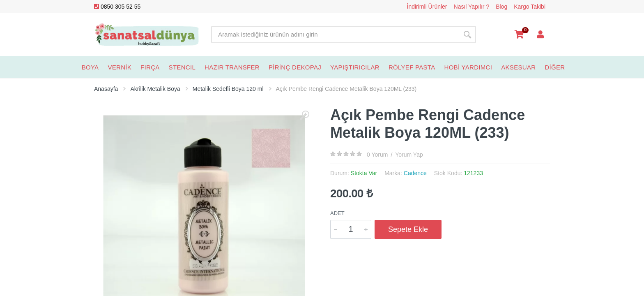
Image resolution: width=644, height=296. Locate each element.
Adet (337, 213)
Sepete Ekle (408, 229)
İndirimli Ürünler (427, 7)
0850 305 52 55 (117, 7)
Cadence (415, 173)
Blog (501, 7)
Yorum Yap (409, 155)
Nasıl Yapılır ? (472, 7)
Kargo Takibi (530, 7)
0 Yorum (377, 155)
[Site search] (335, 35)
